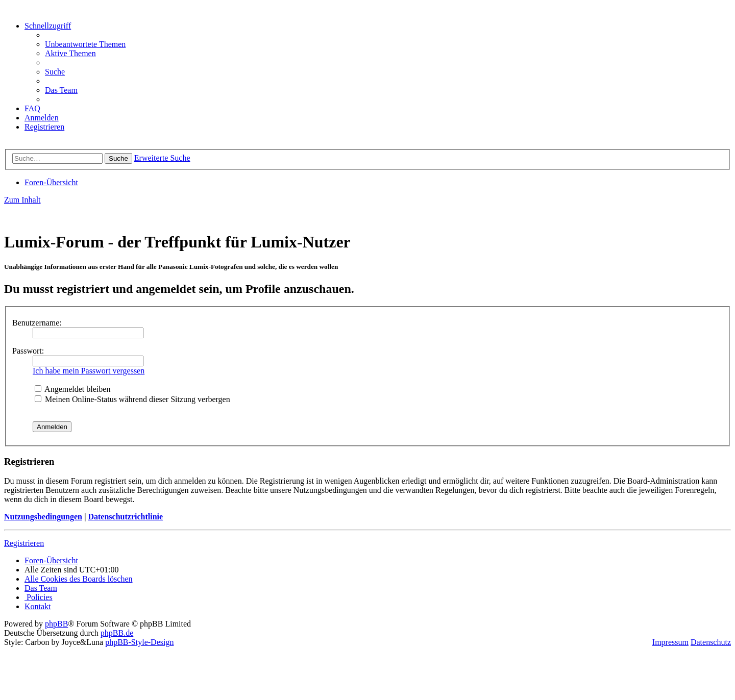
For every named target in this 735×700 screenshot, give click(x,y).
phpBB (56, 624)
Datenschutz (711, 642)
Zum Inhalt (22, 200)
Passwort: (28, 351)
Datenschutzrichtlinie (125, 517)
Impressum (670, 642)
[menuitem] (85, 44)
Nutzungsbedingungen (43, 517)
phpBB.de (117, 633)
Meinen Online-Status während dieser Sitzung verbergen (132, 399)
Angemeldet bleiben (72, 389)
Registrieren (24, 543)
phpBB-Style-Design (139, 642)
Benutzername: (37, 323)
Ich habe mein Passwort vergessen (89, 371)
